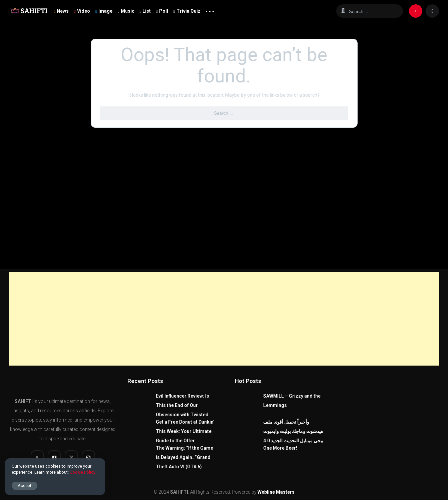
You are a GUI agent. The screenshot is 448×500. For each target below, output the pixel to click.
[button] (416, 11)
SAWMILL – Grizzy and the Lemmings (292, 401)
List (145, 11)
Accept (25, 485)
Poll (162, 11)
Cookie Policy (83, 472)
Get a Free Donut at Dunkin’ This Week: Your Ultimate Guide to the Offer (185, 431)
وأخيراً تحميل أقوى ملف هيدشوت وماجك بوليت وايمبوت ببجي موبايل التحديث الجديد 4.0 (293, 431)
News (62, 11)
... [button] (210, 10)
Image (104, 11)
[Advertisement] (224, 319)
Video (82, 11)
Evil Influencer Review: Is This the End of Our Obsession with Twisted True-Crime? (182, 410)
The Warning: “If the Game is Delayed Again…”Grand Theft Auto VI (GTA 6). (184, 457)
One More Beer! (280, 448)
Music (126, 11)
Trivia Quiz (187, 11)
